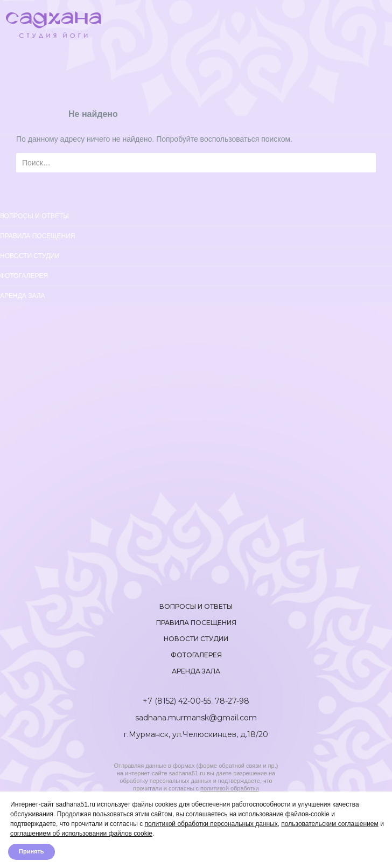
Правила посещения (38, 236)
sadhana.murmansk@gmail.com (196, 718)
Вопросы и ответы (196, 606)
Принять (31, 852)
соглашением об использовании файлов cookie (81, 834)
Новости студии (30, 256)
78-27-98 (232, 701)
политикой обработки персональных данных (211, 824)
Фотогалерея (24, 276)
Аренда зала (23, 296)
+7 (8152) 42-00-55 (177, 701)
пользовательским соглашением (330, 824)
